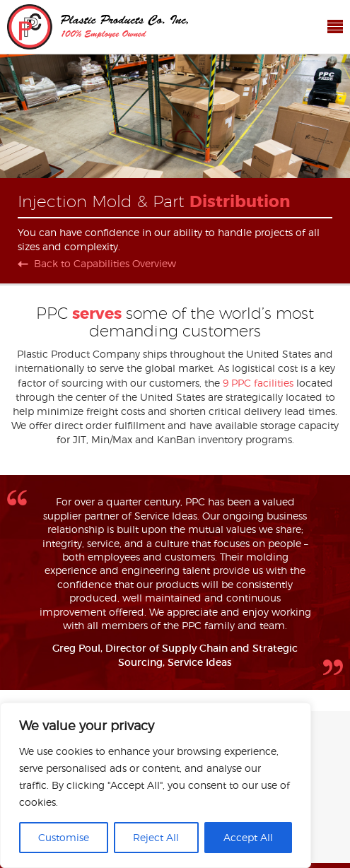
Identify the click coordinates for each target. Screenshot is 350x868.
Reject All (156, 837)
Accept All (248, 837)
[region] (156, 785)
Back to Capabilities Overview (105, 264)
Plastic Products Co (98, 27)
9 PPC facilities (258, 383)
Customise (64, 837)
